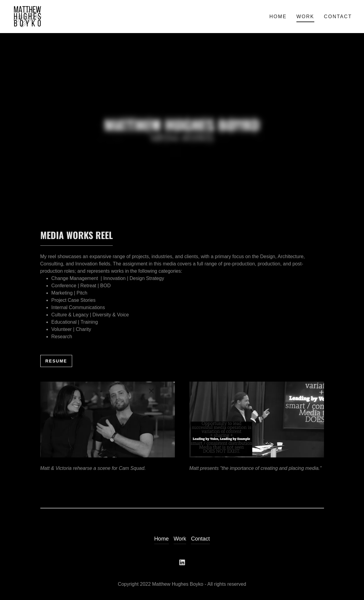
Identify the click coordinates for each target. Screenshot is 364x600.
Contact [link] (338, 17)
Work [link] (305, 17)
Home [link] (278, 17)
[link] (28, 16)
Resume (56, 361)
